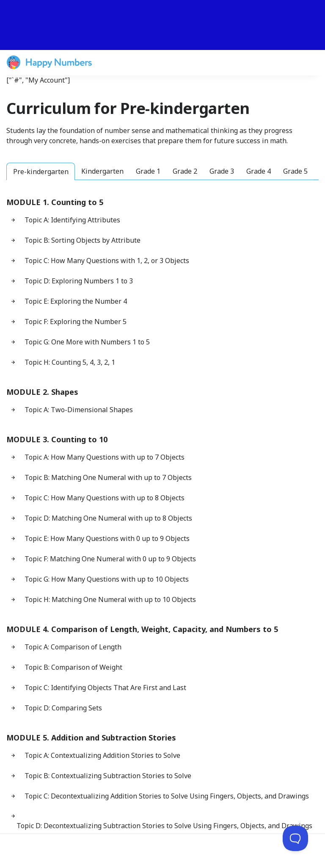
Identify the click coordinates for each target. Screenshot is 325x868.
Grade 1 (148, 171)
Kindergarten (102, 171)
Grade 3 (222, 171)
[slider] (162, 25)
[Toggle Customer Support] (295, 838)
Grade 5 (295, 171)
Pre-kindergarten (41, 172)
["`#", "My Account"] (38, 80)
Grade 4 (259, 171)
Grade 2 (185, 171)
